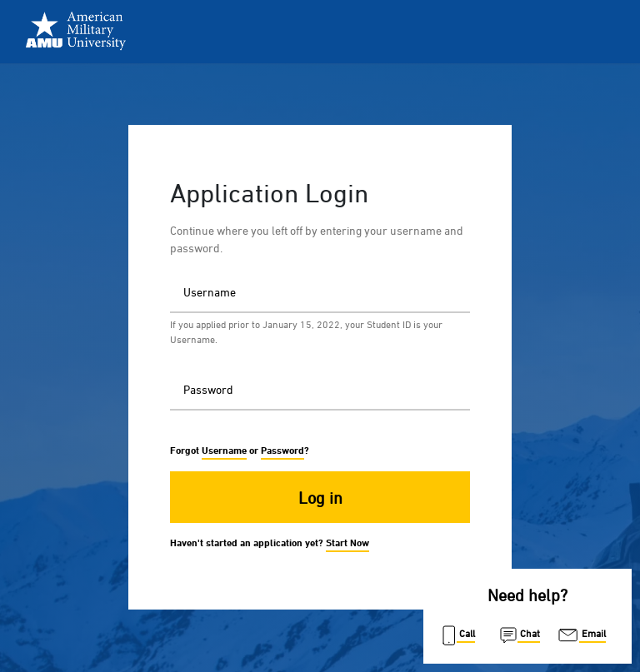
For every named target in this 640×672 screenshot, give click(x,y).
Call (457, 635)
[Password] (320, 389)
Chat (519, 635)
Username (158, 270)
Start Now (347, 543)
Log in (320, 498)
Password (158, 368)
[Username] (320, 291)
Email (581, 635)
